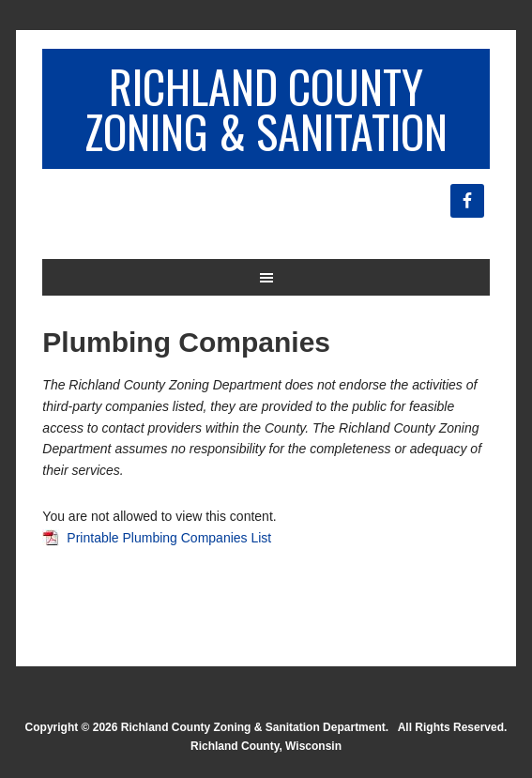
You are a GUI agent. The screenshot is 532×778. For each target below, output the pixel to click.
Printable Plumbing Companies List (169, 538)
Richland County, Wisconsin (266, 746)
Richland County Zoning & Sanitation (266, 108)
